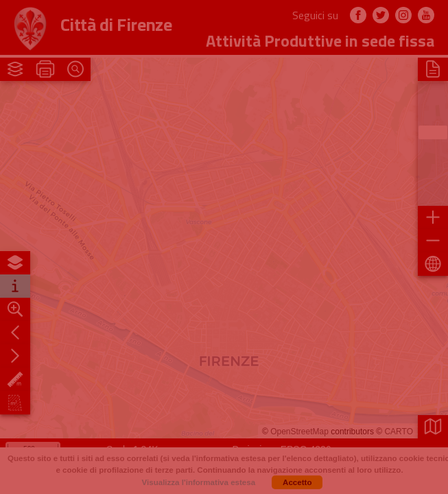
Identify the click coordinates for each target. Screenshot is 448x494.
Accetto (297, 482)
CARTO (399, 432)
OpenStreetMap (299, 432)
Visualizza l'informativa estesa (199, 482)
